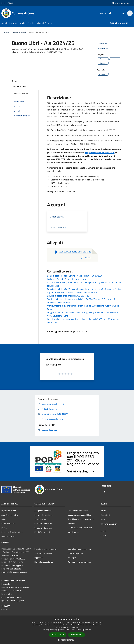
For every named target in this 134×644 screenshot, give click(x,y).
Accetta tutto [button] (58, 635)
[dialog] (67, 630)
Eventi (103, 535)
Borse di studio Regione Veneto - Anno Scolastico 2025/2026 (75, 276)
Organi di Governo (9, 511)
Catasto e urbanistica (43, 528)
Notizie (103, 511)
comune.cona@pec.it (14, 565)
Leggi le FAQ (39, 558)
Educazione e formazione (78, 511)
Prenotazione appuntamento (46, 549)
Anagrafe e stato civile (43, 511)
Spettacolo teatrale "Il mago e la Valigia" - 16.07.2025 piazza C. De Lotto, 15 (81, 299)
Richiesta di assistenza (44, 562)
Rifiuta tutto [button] (76, 635)
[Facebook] (109, 13)
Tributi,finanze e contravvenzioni (81, 519)
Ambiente (71, 523)
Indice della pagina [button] (21, 94)
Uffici (4, 519)
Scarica (86, 257)
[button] (67, 640)
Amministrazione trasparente (79, 549)
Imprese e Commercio (43, 524)
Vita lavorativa (40, 519)
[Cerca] (130, 13)
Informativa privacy (75, 553)
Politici (4, 528)
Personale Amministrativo (12, 532)
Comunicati (105, 515)
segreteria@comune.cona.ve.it (100, 153)
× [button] (131, 618)
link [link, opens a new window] (90, 630)
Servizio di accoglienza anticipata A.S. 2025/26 (68, 296)
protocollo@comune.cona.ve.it (14, 572)
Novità (15, 32)
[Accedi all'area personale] (121, 3)
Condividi (103, 44)
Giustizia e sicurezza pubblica (79, 515)
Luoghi (103, 531)
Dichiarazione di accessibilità (79, 562)
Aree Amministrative (10, 515)
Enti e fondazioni (8, 524)
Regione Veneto (8, 3)
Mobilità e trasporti (42, 532)
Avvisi (23, 32)
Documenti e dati (8, 536)
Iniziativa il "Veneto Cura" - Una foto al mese (67, 279)
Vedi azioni (103, 49)
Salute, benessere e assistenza (80, 528)
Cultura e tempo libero (43, 515)
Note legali (72, 558)
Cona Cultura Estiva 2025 (59, 302)
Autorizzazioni (73, 532)
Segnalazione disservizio (44, 553)
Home (7, 32)
